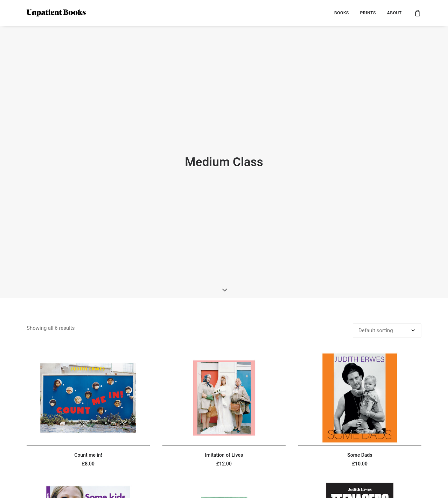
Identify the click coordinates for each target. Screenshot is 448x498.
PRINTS (368, 13)
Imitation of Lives (224, 413)
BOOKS (342, 13)
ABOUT (394, 13)
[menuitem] (342, 13)
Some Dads (360, 413)
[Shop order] (387, 289)
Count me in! (88, 413)
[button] (88, 356)
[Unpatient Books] (56, 13)
